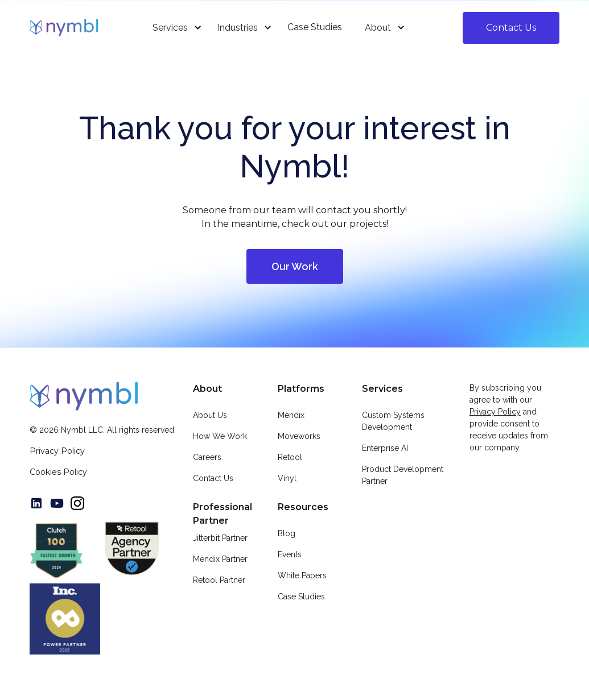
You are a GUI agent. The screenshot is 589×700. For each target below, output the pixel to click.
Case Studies (301, 597)
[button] (174, 28)
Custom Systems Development (393, 421)
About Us (210, 415)
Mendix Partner (220, 559)
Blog (287, 533)
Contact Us (511, 28)
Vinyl (287, 478)
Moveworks (299, 436)
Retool (290, 457)
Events (290, 554)
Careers (207, 457)
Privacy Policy (57, 451)
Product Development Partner (403, 475)
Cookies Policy (58, 472)
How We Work (220, 436)
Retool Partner (219, 580)
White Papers (302, 575)
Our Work (295, 266)
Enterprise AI (385, 448)
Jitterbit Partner (220, 538)
